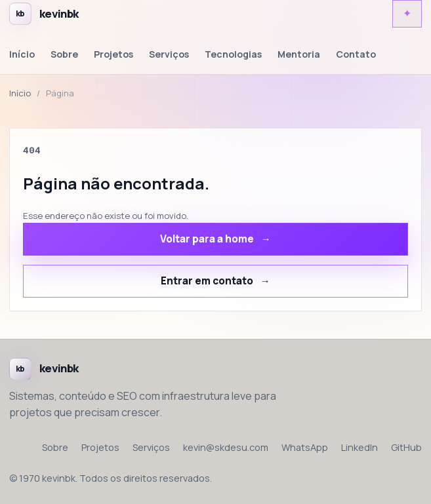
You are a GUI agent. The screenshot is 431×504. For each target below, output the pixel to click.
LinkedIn (359, 447)
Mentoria (299, 54)
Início (22, 54)
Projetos (113, 54)
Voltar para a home (207, 239)
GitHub (406, 447)
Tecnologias (233, 54)
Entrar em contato (207, 281)
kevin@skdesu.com (226, 447)
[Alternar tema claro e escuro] (407, 14)
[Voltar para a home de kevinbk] (44, 14)
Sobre (64, 54)
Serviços (169, 54)
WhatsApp (305, 447)
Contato (356, 54)
